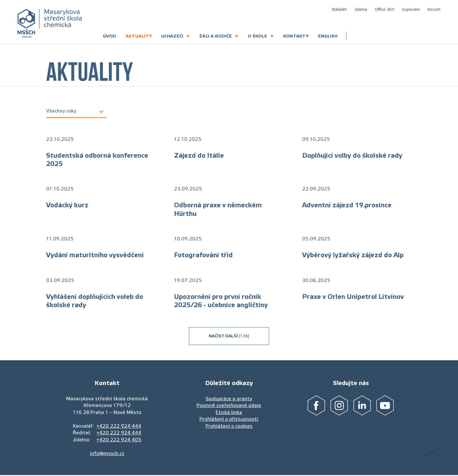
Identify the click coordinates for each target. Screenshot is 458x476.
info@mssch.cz (107, 453)
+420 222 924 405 (119, 440)
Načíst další (229, 336)
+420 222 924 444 (119, 426)
